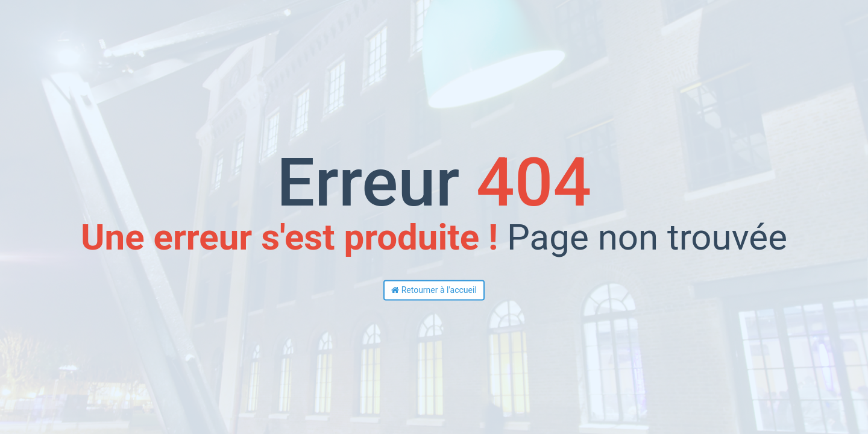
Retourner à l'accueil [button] (434, 291)
